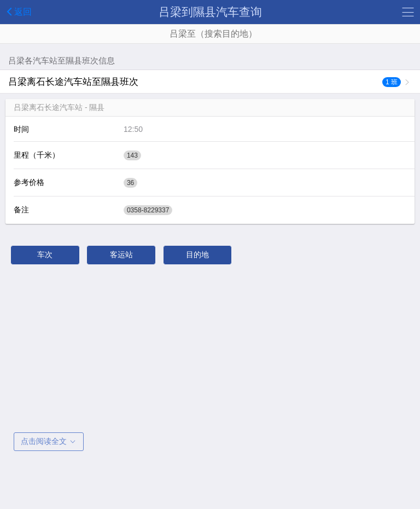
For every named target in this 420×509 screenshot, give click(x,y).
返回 (17, 11)
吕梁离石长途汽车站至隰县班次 (205, 82)
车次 (45, 255)
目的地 (197, 255)
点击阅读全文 (49, 441)
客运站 (121, 255)
